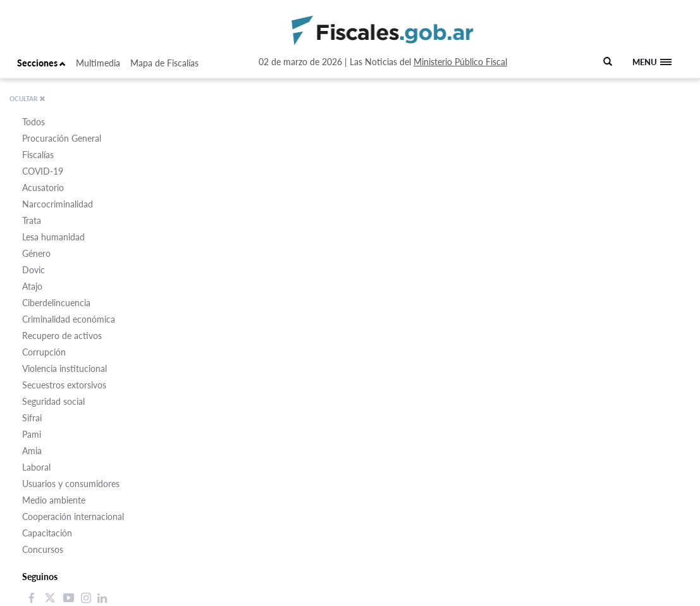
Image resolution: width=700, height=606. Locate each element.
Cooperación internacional (73, 516)
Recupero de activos (62, 336)
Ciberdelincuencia (56, 303)
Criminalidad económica (69, 319)
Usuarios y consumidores (71, 484)
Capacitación (47, 533)
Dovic (34, 270)
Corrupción (44, 352)
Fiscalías (38, 155)
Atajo (32, 286)
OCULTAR (28, 99)
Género (36, 253)
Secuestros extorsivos (64, 385)
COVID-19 (43, 171)
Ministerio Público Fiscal (460, 62)
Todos (34, 122)
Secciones (41, 63)
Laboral (36, 467)
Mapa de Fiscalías (164, 63)
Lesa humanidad (53, 237)
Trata (32, 220)
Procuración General (62, 138)
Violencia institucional (64, 368)
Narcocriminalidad (58, 204)
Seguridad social (53, 401)
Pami (32, 434)
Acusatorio (43, 188)
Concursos (43, 549)
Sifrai (32, 418)
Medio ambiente (54, 500)
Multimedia (98, 63)
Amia (32, 451)
